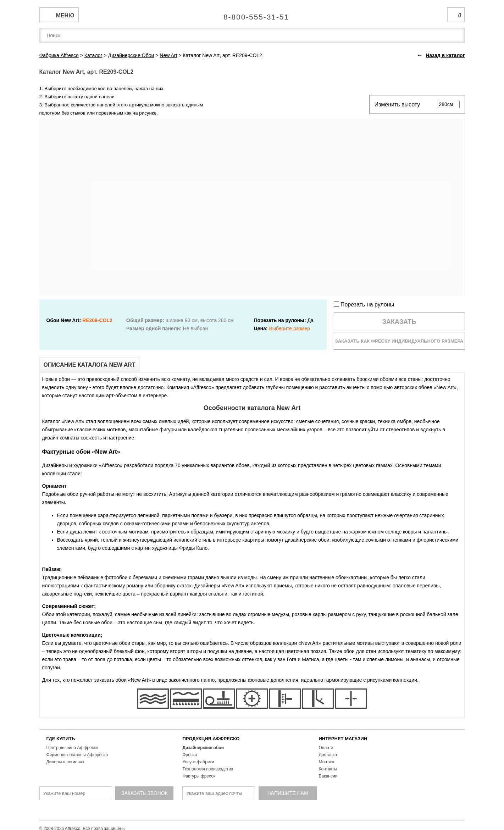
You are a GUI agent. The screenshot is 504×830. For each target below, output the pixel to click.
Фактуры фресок (199, 776)
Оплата (326, 748)
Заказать (399, 322)
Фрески (190, 755)
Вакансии (328, 776)
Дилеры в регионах (65, 762)
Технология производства (208, 769)
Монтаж (327, 762)
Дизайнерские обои (203, 748)
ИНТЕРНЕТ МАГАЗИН (343, 739)
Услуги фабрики (198, 762)
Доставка (328, 755)
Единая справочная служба (252, 14)
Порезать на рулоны (364, 305)
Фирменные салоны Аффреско (77, 755)
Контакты (328, 769)
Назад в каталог (445, 55)
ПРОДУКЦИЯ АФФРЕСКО (211, 739)
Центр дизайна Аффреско (72, 748)
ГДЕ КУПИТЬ (61, 739)
